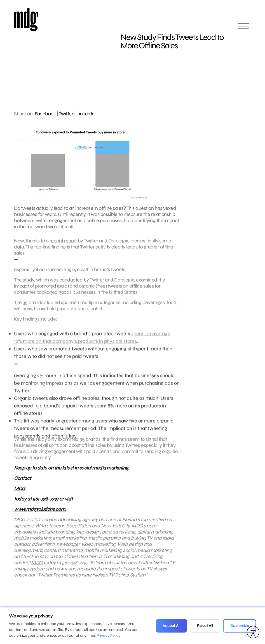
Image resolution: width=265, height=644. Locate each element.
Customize (240, 626)
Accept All (171, 626)
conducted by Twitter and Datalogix (97, 282)
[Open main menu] (243, 29)
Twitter (66, 114)
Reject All (205, 626)
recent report (63, 243)
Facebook (45, 114)
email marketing (70, 541)
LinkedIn (85, 114)
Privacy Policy (109, 635)
